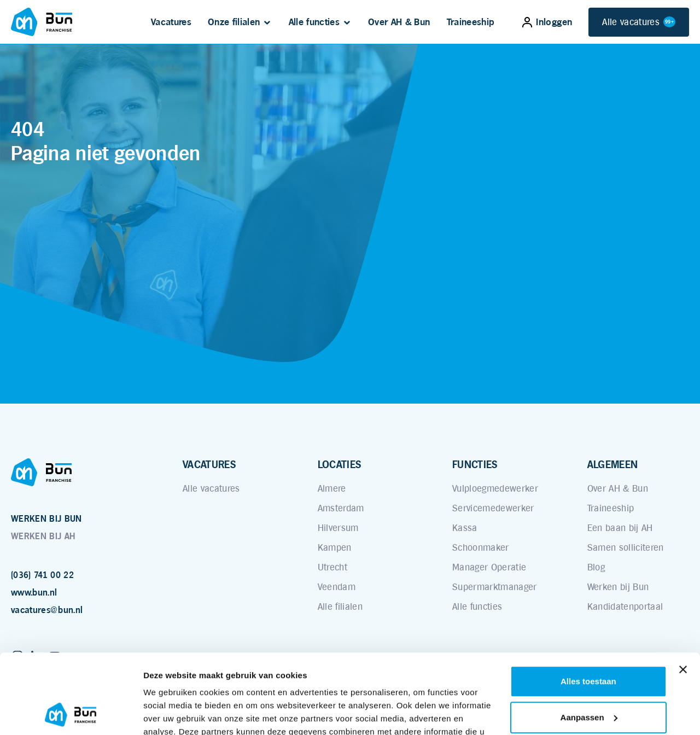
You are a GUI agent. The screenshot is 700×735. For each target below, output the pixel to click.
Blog (596, 567)
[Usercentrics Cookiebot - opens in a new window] (71, 714)
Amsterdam (341, 508)
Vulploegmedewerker (495, 488)
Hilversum (338, 528)
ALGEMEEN (613, 464)
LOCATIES (340, 464)
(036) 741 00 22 (42, 575)
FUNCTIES (475, 464)
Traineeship (471, 22)
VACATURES (209, 464)
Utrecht (332, 567)
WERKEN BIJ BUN (46, 519)
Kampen (335, 547)
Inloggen (547, 22)
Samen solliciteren (626, 547)
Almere (332, 488)
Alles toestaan (588, 607)
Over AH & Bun (399, 22)
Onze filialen (234, 22)
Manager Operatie (489, 567)
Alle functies (314, 22)
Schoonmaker (481, 547)
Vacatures (171, 22)
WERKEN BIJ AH (43, 536)
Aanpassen (589, 642)
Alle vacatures (639, 22)
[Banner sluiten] (683, 595)
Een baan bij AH (620, 528)
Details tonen (169, 713)
